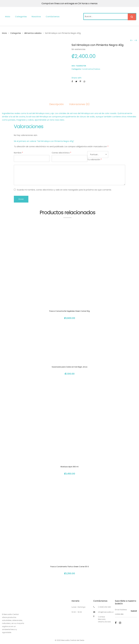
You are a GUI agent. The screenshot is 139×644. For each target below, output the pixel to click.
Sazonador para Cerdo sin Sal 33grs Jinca (69, 367)
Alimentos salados (33, 33)
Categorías (21, 16)
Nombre (18, 153)
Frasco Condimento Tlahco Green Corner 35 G (70, 567)
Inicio (8, 16)
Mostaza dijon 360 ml (69, 467)
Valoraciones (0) (79, 104)
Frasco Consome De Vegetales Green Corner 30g (69, 311)
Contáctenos (53, 16)
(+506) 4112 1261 (104, 607)
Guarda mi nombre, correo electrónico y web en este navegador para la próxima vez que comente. (64, 190)
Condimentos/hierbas (91, 69)
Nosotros (36, 16)
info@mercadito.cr (106, 612)
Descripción (57, 104)
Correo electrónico (61, 153)
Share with (76, 78)
